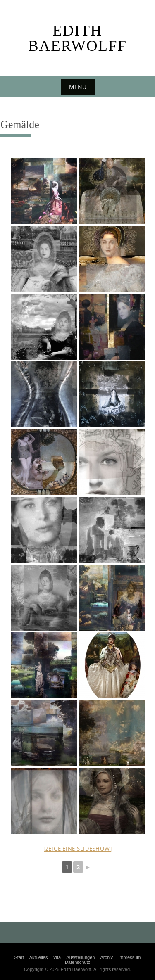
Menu (78, 87)
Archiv (106, 957)
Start (19, 957)
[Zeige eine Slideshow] (78, 849)
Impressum (129, 957)
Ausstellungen (80, 957)
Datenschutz (77, 962)
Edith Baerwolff (77, 38)
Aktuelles (39, 957)
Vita (57, 957)
